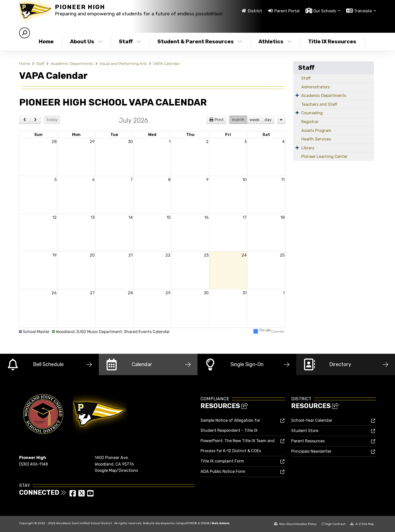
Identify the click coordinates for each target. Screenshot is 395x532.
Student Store (305, 431)
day (268, 120)
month (238, 120)
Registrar (310, 122)
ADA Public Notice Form (223, 471)
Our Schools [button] (325, 11)
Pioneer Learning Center (324, 156)
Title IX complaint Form (222, 461)
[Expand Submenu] (297, 95)
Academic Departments (72, 64)
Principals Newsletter (311, 451)
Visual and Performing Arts (123, 64)
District (255, 11)
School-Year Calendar (312, 420)
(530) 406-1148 (34, 464)
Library (308, 148)
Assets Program (316, 131)
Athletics (275, 41)
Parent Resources (308, 441)
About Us (86, 41)
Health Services (316, 139)
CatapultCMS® (186, 523)
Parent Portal (287, 11)
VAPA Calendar (167, 64)
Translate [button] (363, 11)
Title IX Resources (332, 41)
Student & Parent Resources (199, 41)
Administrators (316, 87)
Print (219, 120)
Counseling (312, 113)
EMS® (205, 523)
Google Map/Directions (116, 470)
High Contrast (335, 524)
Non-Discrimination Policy (295, 524)
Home (46, 41)
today (52, 120)
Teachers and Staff (319, 104)
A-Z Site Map (362, 524)
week (255, 120)
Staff (130, 41)
